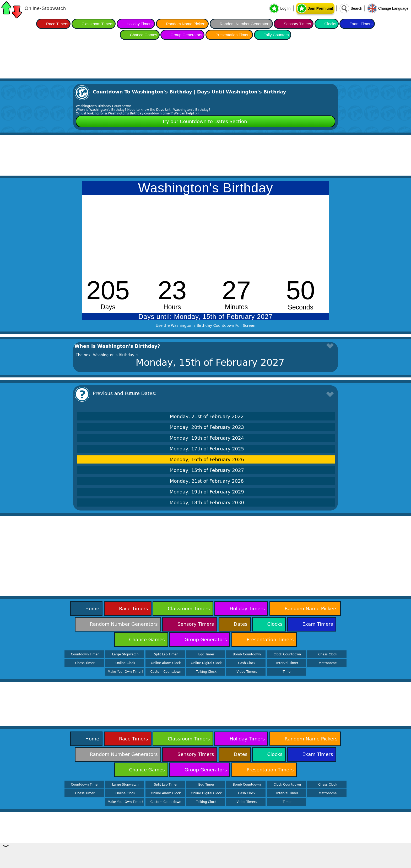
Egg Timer (206, 654)
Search (356, 8)
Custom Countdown (166, 672)
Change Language (393, 8)
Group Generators (186, 35)
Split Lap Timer (166, 654)
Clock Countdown (287, 654)
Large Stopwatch (125, 654)
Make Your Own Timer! (125, 672)
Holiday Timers (140, 24)
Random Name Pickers (186, 24)
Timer (287, 672)
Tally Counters (276, 35)
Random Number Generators (245, 24)
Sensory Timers (297, 24)
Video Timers (247, 672)
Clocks (330, 24)
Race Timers (57, 24)
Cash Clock (247, 663)
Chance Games (143, 35)
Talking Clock (206, 672)
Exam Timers (361, 24)
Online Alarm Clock (166, 663)
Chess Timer (85, 663)
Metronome (328, 663)
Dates (241, 624)
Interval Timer (287, 663)
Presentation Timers (233, 35)
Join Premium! (320, 8)
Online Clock (125, 663)
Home (92, 609)
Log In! (286, 8)
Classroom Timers (97, 24)
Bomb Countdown (247, 654)
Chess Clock (328, 654)
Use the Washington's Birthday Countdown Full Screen (206, 325)
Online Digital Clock (206, 663)
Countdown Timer (85, 654)
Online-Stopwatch (45, 8)
